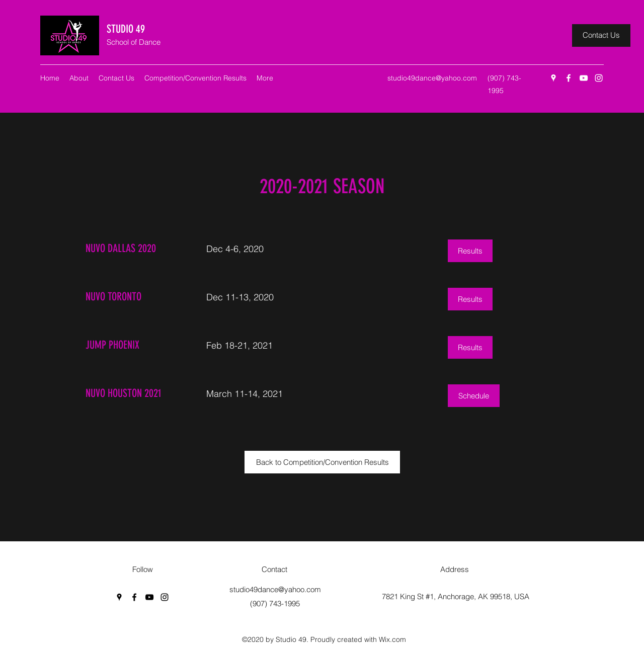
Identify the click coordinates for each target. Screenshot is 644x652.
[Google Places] (553, 78)
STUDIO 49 (126, 29)
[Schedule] (474, 396)
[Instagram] (599, 78)
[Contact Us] (601, 35)
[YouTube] (584, 78)
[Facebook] (569, 78)
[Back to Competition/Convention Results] (322, 462)
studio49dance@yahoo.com (432, 78)
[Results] (470, 251)
